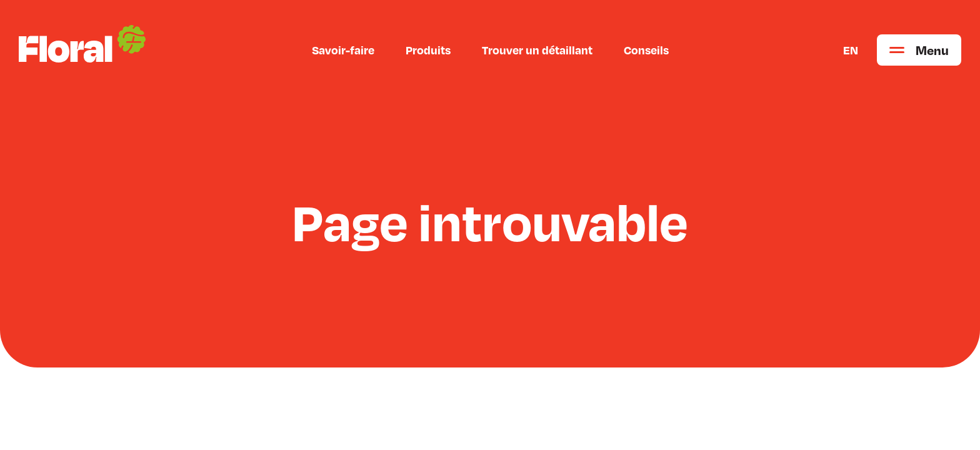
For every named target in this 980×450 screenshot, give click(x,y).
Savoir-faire (343, 50)
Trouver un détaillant (537, 50)
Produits (428, 50)
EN (851, 50)
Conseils (646, 50)
